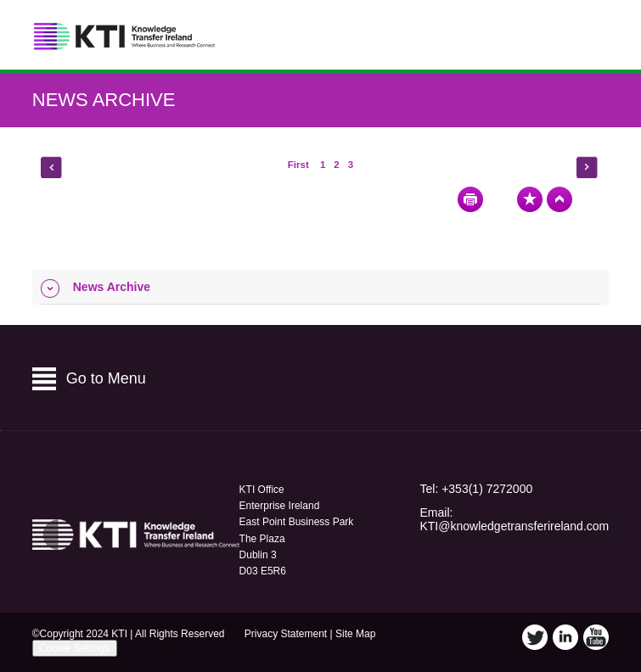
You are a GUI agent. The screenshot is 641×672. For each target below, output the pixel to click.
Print (470, 199)
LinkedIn (565, 637)
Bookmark (530, 199)
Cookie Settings (75, 648)
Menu (590, 35)
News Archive (104, 100)
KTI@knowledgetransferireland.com (514, 526)
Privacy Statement (286, 634)
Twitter (535, 637)
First (300, 165)
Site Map (355, 634)
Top (559, 199)
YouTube (596, 637)
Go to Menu (106, 378)
